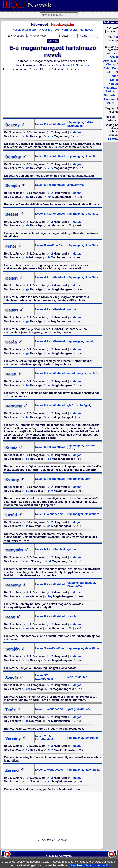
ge (28, 289)
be (28, 136)
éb (50, 353)
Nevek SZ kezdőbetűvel (44, 677)
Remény (16, 585)
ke (28, 459)
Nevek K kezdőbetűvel (50, 447)
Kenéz (14, 448)
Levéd (14, 515)
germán (72, 309)
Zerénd (15, 770)
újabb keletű (76, 583)
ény (51, 136)
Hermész (16, 406)
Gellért (14, 310)
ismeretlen (91, 738)
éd (49, 526)
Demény (16, 157)
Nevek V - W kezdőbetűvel (44, 738)
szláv (71, 449)
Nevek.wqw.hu (64, 856)
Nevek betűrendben (25, 30)
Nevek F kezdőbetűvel (50, 246)
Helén (14, 374)
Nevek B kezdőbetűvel (50, 124)
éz (50, 459)
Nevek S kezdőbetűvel (50, 648)
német (88, 341)
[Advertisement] (53, 94)
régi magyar (75, 123)
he (28, 385)
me (28, 561)
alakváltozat (92, 156)
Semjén (15, 649)
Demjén (15, 186)
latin (87, 479)
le (27, 526)
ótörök (89, 123)
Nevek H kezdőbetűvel (50, 373)
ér (50, 225)
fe (27, 257)
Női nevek (86, 30)
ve (28, 750)
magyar (81, 373)
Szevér (15, 678)
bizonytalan (75, 126)
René (13, 617)
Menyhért (17, 550)
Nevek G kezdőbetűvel (50, 278)
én (50, 197)
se (28, 660)
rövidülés (90, 214)
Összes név (50, 30)
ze (28, 782)
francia (72, 616)
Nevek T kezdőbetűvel (50, 709)
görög (71, 405)
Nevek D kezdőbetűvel (50, 156)
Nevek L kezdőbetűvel (50, 514)
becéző (92, 373)
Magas (77, 132)
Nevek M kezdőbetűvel (50, 549)
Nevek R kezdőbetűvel (50, 584)
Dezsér (15, 214)
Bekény (15, 125)
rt (49, 321)
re (27, 596)
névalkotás (75, 586)
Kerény (15, 480)
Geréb (14, 342)
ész (50, 417)
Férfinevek (69, 30)
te (27, 721)
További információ (97, 865)
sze (28, 689)
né (49, 628)
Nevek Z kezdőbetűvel (50, 770)
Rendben (76, 865)
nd (50, 782)
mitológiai (83, 405)
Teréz (13, 710)
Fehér (14, 246)
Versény (16, 738)
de (28, 168)
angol (71, 373)
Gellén (14, 278)
